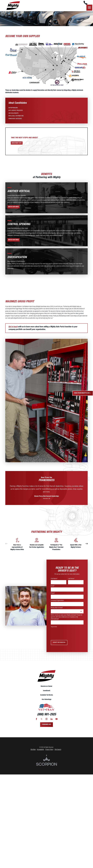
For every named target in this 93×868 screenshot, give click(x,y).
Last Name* (71, 581)
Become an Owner (46, 689)
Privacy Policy (49, 752)
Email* (53, 588)
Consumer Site (46, 727)
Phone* (53, 596)
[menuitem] (13, 110)
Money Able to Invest (57, 610)
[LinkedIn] (52, 721)
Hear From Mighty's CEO (83, 393)
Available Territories (47, 697)
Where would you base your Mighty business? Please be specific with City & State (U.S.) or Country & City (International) (67, 619)
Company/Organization (57, 603)
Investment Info (17, 145)
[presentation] (68, 636)
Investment (47, 693)
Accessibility (40, 752)
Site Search (58, 752)
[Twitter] (41, 721)
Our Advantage (46, 702)
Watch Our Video (13, 209)
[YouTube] (57, 721)
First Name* (54, 581)
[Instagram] (47, 721)
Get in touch (13, 329)
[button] (89, 10)
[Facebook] (36, 721)
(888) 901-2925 (47, 717)
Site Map (33, 752)
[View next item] (87, 546)
